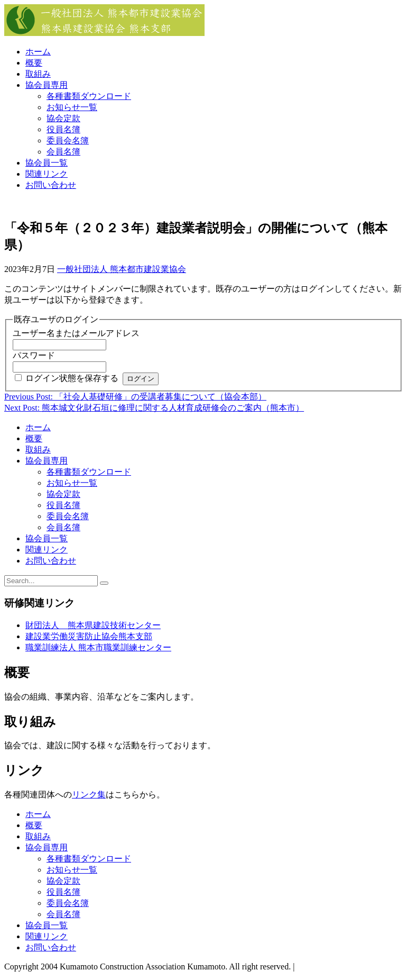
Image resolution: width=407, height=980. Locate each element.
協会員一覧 (47, 163)
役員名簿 (63, 129)
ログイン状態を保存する (72, 378)
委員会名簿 (68, 140)
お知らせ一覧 (72, 107)
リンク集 (89, 795)
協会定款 (63, 118)
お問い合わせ (51, 185)
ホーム (38, 52)
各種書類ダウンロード (89, 96)
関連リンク (47, 174)
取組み (38, 74)
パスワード (34, 355)
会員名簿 (63, 152)
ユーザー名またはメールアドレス (76, 333)
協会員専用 (47, 85)
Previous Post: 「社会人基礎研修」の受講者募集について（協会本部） (135, 397)
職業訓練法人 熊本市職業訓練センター (98, 647)
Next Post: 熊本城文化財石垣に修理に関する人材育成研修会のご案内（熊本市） (154, 408)
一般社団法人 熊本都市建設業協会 (122, 269)
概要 (34, 63)
